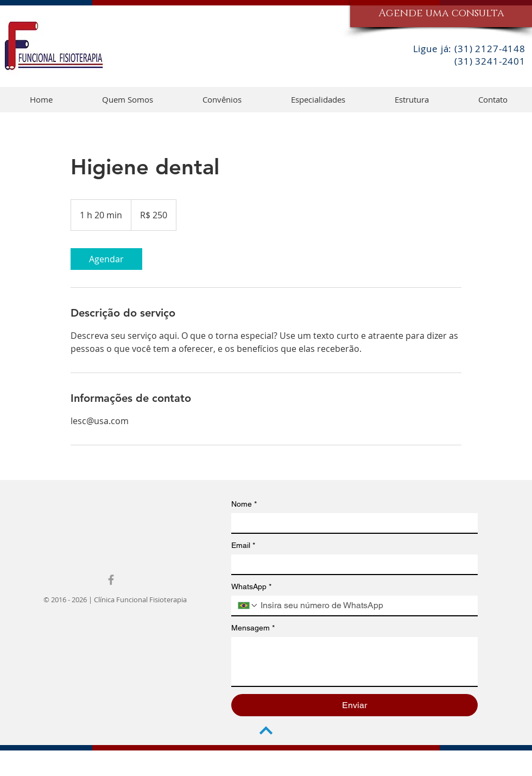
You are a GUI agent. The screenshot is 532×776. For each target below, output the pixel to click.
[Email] (351, 564)
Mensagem (253, 628)
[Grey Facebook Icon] (111, 580)
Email (243, 545)
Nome (244, 504)
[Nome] (351, 523)
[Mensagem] (354, 661)
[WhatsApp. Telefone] (365, 605)
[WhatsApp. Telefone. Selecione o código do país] (248, 605)
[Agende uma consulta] (441, 14)
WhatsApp (251, 587)
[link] (106, 259)
